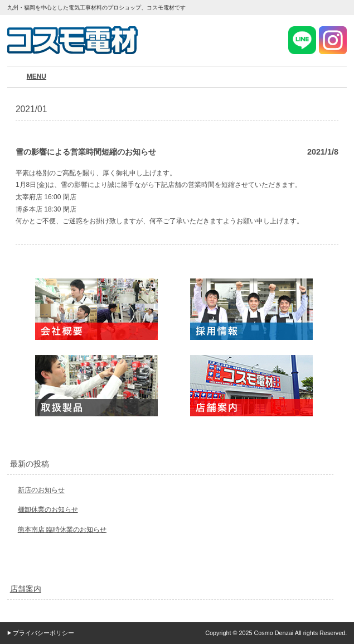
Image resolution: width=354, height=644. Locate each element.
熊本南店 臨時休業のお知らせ (62, 530)
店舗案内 (26, 589)
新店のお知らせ (41, 490)
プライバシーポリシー (43, 633)
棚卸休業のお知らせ (48, 510)
